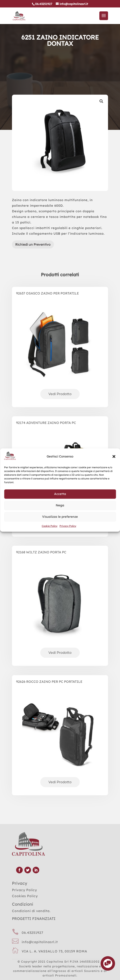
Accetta (60, 494)
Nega (60, 505)
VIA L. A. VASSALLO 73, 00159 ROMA (54, 951)
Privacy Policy (68, 526)
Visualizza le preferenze (60, 517)
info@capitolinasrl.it (40, 942)
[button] (114, 456)
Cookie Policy (50, 526)
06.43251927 (33, 933)
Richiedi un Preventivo (33, 244)
